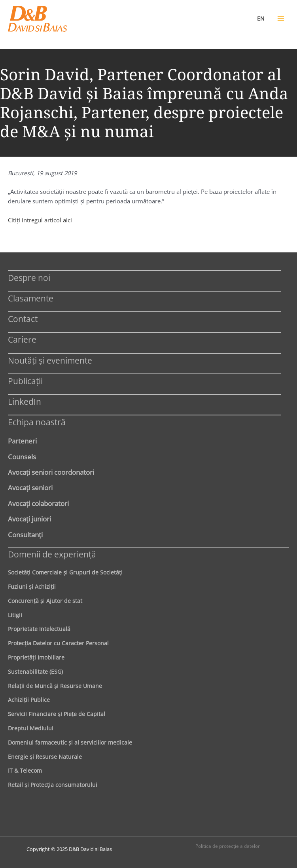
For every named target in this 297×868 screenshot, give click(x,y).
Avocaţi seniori (30, 487)
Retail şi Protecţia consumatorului (53, 785)
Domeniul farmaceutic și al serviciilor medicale (70, 742)
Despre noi (29, 278)
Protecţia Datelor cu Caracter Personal (58, 643)
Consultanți (25, 534)
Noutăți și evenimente (50, 360)
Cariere (22, 339)
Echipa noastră (37, 422)
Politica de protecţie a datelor (228, 846)
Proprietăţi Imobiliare (36, 657)
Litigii (15, 615)
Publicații (25, 381)
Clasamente (31, 298)
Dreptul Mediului (31, 728)
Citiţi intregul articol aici (40, 220)
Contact (23, 319)
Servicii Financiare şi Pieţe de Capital (57, 714)
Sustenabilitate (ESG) (35, 672)
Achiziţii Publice (29, 700)
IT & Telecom (25, 770)
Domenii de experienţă (52, 554)
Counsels (22, 457)
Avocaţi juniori (29, 519)
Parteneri (22, 441)
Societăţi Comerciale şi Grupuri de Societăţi (65, 572)
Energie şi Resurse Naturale (45, 757)
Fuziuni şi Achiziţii (32, 587)
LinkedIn (25, 401)
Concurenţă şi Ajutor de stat (45, 601)
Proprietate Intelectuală (39, 629)
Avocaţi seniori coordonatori (51, 472)
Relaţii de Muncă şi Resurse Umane (55, 686)
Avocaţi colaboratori (38, 503)
